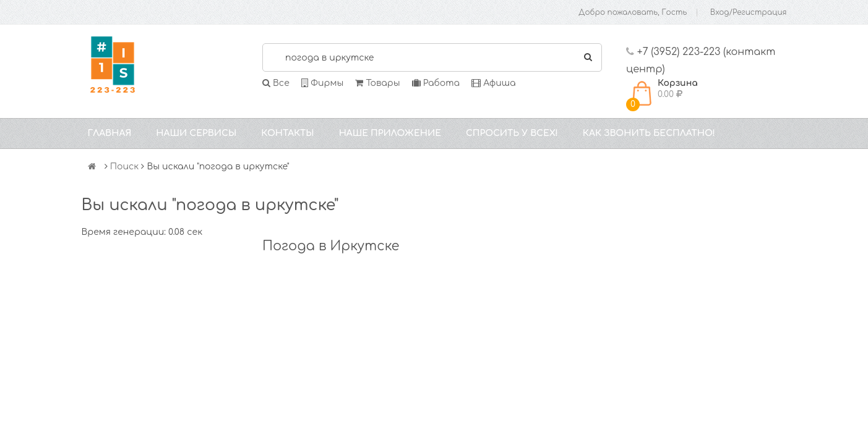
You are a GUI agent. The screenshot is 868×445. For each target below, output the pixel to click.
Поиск (125, 167)
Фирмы (322, 83)
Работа (436, 83)
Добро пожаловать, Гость (633, 12)
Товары (377, 83)
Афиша (493, 83)
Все (276, 83)
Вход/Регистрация (749, 12)
